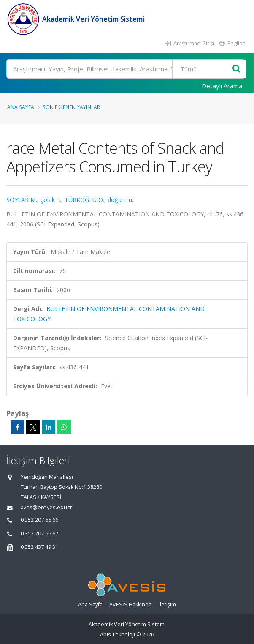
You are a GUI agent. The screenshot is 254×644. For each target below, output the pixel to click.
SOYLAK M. (22, 200)
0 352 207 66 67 (39, 533)
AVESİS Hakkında (130, 604)
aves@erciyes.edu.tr (46, 507)
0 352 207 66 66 (39, 520)
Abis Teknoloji (118, 634)
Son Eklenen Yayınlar (71, 107)
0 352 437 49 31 (39, 547)
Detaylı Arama (222, 86)
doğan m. (120, 200)
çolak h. (51, 200)
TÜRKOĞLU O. (84, 200)
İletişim (167, 604)
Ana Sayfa (21, 107)
